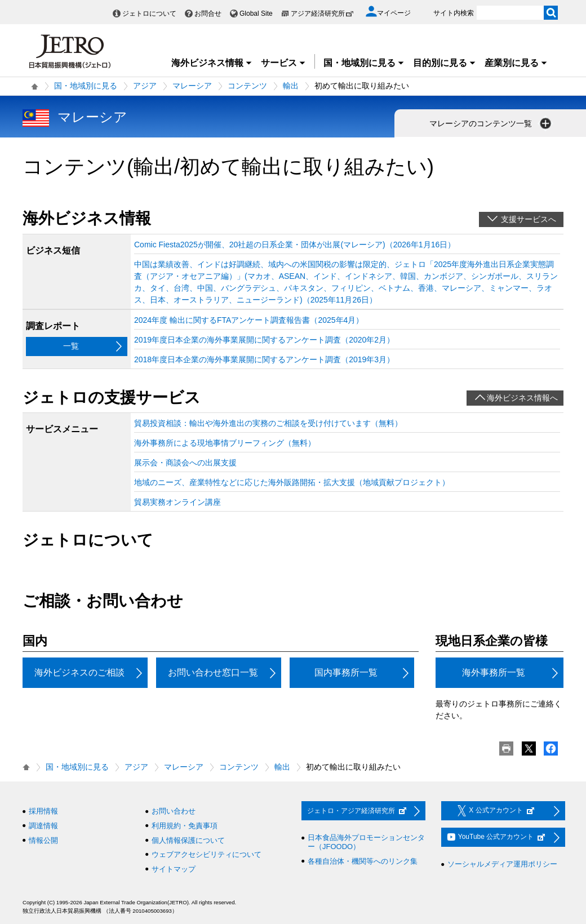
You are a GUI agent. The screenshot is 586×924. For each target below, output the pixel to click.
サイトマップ (174, 869)
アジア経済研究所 (322, 14)
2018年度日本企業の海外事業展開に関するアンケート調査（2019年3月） (264, 359)
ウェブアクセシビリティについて (207, 854)
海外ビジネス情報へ (522, 398)
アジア (145, 86)
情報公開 (43, 840)
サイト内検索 (454, 13)
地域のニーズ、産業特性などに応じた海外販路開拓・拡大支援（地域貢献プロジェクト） (292, 482)
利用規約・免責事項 (185, 826)
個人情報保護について (188, 840)
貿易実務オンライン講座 (177, 502)
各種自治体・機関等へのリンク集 (363, 861)
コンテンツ (247, 86)
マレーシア (192, 86)
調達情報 (43, 826)
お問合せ (208, 14)
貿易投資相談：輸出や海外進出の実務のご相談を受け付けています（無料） (268, 423)
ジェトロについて (149, 14)
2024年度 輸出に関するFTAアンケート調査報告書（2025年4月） (249, 320)
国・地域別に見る (364, 63)
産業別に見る (516, 63)
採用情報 (43, 811)
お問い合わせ (174, 811)
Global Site (256, 14)
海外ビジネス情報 (212, 63)
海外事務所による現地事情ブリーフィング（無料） (225, 443)
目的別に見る (445, 63)
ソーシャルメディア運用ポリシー (502, 864)
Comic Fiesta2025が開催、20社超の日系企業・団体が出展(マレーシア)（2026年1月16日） (295, 245)
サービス (283, 63)
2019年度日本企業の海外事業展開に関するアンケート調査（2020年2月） (264, 340)
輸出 (291, 86)
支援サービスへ (529, 219)
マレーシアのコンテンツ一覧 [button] (491, 123)
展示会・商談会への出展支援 (185, 463)
